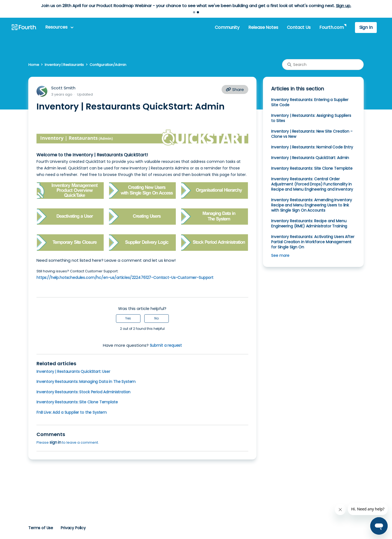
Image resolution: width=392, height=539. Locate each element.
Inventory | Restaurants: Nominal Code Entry (312, 147)
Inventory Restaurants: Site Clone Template (77, 402)
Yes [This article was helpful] (128, 318)
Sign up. (344, 6)
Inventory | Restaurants (64, 65)
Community (227, 27)
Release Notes (263, 27)
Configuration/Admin (108, 65)
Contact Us (299, 27)
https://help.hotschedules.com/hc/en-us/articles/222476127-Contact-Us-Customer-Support (125, 278)
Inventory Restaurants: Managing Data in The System (86, 382)
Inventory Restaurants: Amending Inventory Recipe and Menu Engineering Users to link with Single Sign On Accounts (312, 205)
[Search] (323, 65)
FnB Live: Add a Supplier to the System (72, 412)
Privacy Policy (73, 528)
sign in (55, 442)
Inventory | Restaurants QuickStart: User (73, 371)
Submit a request (166, 345)
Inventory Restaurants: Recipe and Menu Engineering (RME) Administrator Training (309, 223)
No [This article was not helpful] (157, 318)
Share (235, 89)
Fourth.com (331, 27)
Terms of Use (41, 528)
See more (280, 255)
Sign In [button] (366, 27)
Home (34, 65)
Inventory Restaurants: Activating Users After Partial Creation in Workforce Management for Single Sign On (313, 242)
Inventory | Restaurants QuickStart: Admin (310, 158)
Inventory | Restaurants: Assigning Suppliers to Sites (311, 118)
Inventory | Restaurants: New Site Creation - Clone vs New (312, 134)
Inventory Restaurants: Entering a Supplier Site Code (310, 102)
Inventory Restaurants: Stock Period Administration (83, 392)
